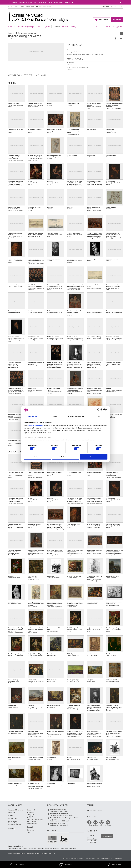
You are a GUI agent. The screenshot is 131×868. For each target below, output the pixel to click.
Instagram (102, 825)
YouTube (95, 825)
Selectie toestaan (66, 457)
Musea (65, 27)
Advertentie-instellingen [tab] (77, 416)
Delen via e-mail (121, 38)
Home (10, 6)
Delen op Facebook (116, 38)
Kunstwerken (121, 34)
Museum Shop (13, 823)
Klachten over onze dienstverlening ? (73, 858)
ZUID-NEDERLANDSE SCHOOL (78, 69)
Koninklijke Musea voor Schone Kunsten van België (9, 13)
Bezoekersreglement (14, 825)
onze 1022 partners (36, 426)
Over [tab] (99, 416)
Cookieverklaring (118, 858)
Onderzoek (109, 27)
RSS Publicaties (91, 842)
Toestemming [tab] (32, 416)
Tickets (119, 20)
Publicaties (30, 814)
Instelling (73, 27)
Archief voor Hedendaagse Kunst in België (35, 820)
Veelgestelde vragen (16, 810)
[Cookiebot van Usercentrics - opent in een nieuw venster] (99, 410)
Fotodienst (30, 816)
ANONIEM (70, 64)
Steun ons (31, 830)
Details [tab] (55, 416)
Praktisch (11, 27)
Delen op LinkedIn (118, 38)
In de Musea (13, 818)
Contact (16, 6)
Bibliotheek (30, 813)
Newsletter (108, 836)
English (121, 6)
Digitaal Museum (32, 823)
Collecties (56, 27)
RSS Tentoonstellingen (92, 838)
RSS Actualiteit (91, 841)
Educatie (99, 27)
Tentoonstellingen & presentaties (29, 27)
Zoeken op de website (37, 6)
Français (114, 6)
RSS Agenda (91, 835)
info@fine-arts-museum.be (68, 848)
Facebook (89, 825)
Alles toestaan (94, 457)
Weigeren (37, 457)
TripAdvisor (108, 825)
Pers (22, 6)
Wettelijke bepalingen (107, 858)
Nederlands (105, 6)
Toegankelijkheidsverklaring (92, 858)
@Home (119, 27)
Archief (29, 818)
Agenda (47, 27)
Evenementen (30, 6)
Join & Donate (103, 20)
